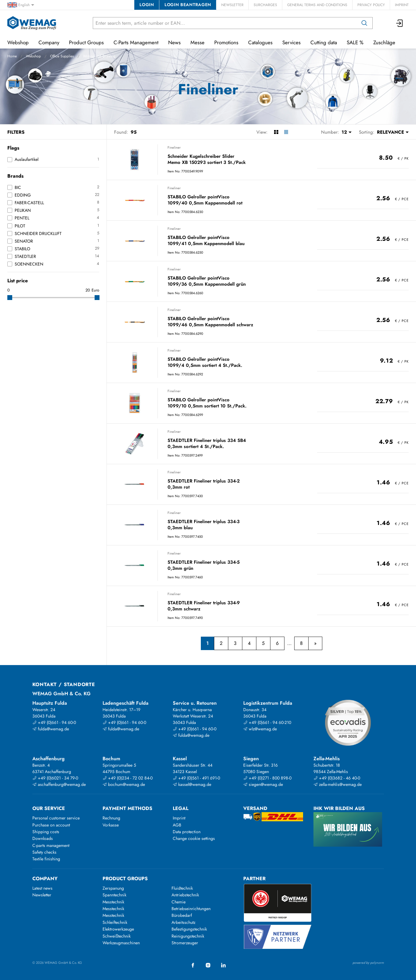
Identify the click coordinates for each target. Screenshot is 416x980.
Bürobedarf (182, 915)
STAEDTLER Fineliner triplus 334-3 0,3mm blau (204, 525)
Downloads (43, 838)
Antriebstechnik (185, 895)
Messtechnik (113, 902)
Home (12, 56)
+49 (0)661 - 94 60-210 (267, 722)
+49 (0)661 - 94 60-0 (54, 722)
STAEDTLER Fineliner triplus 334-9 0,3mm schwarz (204, 606)
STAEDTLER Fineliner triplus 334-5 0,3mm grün (204, 565)
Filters (16, 132)
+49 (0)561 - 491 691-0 (196, 778)
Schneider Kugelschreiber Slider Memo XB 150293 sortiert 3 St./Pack (207, 159)
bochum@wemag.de (124, 784)
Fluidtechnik (182, 888)
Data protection (187, 832)
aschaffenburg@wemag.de (59, 784)
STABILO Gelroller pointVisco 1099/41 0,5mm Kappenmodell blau (206, 241)
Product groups (125, 879)
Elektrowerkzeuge (118, 929)
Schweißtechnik (117, 936)
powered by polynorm (368, 963)
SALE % (355, 42)
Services (291, 42)
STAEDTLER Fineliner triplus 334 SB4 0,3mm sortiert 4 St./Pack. (207, 444)
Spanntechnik (114, 895)
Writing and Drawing (99, 56)
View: (262, 132)
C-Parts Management (136, 42)
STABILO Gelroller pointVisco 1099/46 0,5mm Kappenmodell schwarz (210, 322)
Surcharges (265, 5)
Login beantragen (188, 5)
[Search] (364, 23)
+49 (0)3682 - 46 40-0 (337, 778)
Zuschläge (384, 42)
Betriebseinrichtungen (191, 909)
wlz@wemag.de (260, 729)
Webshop (33, 56)
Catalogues (260, 42)
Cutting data (324, 42)
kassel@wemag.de (192, 784)
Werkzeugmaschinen (121, 943)
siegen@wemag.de (263, 784)
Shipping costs (46, 832)
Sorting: (367, 132)
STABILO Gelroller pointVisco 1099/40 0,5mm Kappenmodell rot (205, 200)
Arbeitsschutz (183, 922)
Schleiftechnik (115, 922)
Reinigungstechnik (188, 936)
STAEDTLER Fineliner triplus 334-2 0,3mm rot (204, 484)
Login (147, 5)
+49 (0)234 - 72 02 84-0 (128, 778)
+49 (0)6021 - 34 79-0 (55, 778)
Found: (121, 132)
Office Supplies (62, 56)
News (174, 42)
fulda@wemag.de (51, 729)
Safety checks (44, 852)
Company (49, 42)
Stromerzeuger (185, 943)
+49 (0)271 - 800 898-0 (267, 778)
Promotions (226, 42)
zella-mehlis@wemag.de (338, 784)
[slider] (10, 298)
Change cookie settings (194, 838)
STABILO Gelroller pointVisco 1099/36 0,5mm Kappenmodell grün (207, 281)
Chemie (179, 902)
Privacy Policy (371, 5)
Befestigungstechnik (189, 929)
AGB (177, 825)
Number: (330, 132)
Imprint (402, 5)
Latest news (42, 888)
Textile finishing (46, 859)
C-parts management (51, 845)
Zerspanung (113, 888)
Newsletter (232, 5)
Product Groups (86, 42)
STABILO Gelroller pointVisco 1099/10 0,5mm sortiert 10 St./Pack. (207, 403)
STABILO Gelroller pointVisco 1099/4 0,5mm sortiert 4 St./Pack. (205, 362)
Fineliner (174, 147)
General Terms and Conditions (317, 5)
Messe (197, 42)
